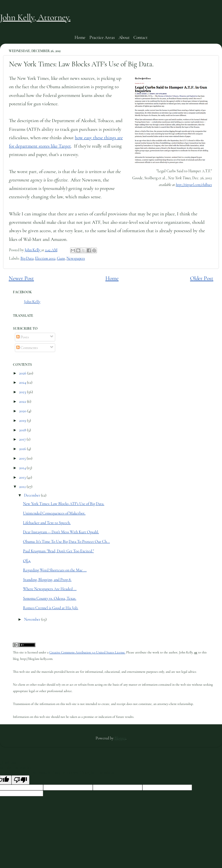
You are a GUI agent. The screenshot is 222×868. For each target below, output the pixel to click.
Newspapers (76, 258)
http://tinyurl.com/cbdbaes (194, 185)
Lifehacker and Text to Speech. (47, 523)
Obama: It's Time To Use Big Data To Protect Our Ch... (66, 542)
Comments (27, 348)
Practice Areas (102, 38)
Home (80, 38)
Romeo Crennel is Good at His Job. (51, 608)
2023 (23, 392)
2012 (23, 487)
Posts (23, 337)
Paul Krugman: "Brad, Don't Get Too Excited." (58, 551)
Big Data (27, 258)
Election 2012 (45, 258)
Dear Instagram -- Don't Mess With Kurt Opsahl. (61, 532)
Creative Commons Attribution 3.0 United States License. (87, 652)
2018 (23, 430)
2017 (23, 439)
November (33, 619)
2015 (23, 458)
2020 (23, 411)
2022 (23, 402)
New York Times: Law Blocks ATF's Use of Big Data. (64, 504)
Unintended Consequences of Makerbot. (54, 513)
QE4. (27, 561)
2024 (23, 382)
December (33, 495)
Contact (140, 38)
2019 (23, 421)
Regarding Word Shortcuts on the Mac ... (55, 570)
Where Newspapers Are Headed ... (50, 589)
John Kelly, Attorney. (35, 17)
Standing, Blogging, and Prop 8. (47, 580)
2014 (23, 468)
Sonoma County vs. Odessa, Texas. (50, 598)
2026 (23, 373)
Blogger (120, 738)
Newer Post (21, 278)
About (124, 38)
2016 (23, 449)
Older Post (202, 278)
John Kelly (32, 302)
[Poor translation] (20, 780)
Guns (61, 258)
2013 (23, 477)
